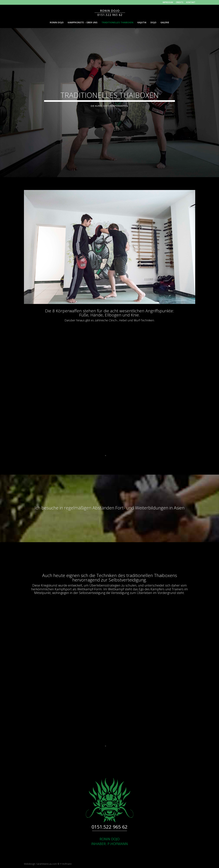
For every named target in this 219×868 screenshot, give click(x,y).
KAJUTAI (142, 23)
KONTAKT (191, 3)
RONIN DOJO (57, 23)
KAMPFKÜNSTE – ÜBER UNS (83, 23)
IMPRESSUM (168, 3)
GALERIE (165, 23)
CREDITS (180, 3)
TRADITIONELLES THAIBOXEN (117, 23)
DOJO (153, 23)
